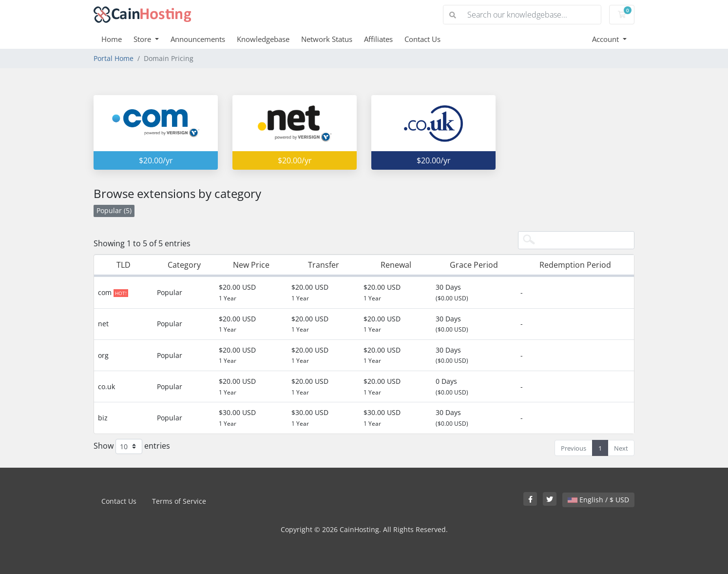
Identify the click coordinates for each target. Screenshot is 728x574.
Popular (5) (114, 210)
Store (143, 39)
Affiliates (378, 39)
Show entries (132, 446)
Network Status (327, 39)
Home (112, 39)
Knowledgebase (263, 39)
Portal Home (114, 58)
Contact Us (422, 39)
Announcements (198, 39)
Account (606, 39)
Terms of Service (179, 501)
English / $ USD (598, 500)
